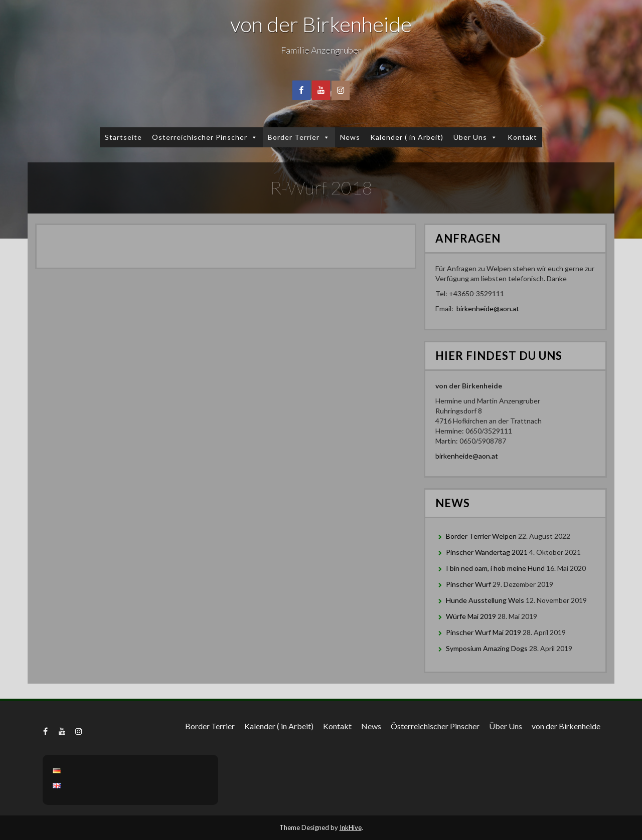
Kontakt (522, 137)
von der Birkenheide (321, 24)
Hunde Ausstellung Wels (485, 600)
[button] (253, 137)
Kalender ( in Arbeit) (407, 137)
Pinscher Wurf (468, 584)
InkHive (351, 827)
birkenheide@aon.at (488, 308)
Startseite (123, 137)
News (350, 137)
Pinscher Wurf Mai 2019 (484, 632)
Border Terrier (299, 137)
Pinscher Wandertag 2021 (487, 552)
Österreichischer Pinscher (205, 137)
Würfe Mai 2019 (471, 616)
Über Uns (475, 137)
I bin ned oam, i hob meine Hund (495, 568)
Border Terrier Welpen (481, 536)
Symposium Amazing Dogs (487, 648)
